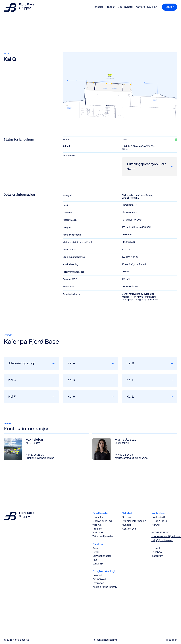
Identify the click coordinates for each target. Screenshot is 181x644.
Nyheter (129, 7)
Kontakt (170, 7)
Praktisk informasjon (134, 521)
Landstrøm (99, 564)
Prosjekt (97, 529)
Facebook (157, 552)
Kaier (95, 560)
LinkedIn (156, 548)
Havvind (97, 575)
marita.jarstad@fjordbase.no (131, 458)
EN (156, 7)
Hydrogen (98, 583)
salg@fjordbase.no (162, 541)
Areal (95, 548)
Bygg (96, 552)
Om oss (126, 517)
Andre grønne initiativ (105, 587)
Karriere (140, 7)
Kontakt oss (129, 529)
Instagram (157, 556)
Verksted (98, 533)
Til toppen (171, 640)
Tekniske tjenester (103, 537)
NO (149, 7)
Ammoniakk (99, 579)
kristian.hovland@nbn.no (40, 458)
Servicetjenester (102, 556)
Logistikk (98, 517)
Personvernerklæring (105, 640)
